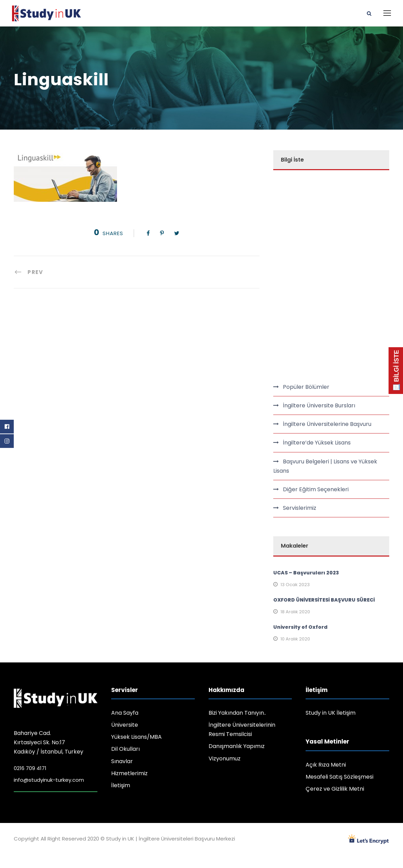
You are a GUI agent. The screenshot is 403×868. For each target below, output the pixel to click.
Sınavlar (122, 761)
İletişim (121, 785)
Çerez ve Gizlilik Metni (335, 789)
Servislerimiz (300, 508)
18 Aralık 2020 (295, 612)
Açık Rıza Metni (326, 765)
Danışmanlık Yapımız (237, 746)
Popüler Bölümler (306, 387)
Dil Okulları (125, 749)
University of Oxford (300, 627)
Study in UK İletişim (331, 713)
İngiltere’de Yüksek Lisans (317, 443)
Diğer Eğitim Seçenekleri (316, 489)
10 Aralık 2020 (295, 639)
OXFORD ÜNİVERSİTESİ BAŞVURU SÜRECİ (324, 600)
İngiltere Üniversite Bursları (319, 405)
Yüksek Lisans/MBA (136, 737)
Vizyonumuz (225, 759)
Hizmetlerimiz (129, 773)
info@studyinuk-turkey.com (49, 780)
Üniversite (125, 725)
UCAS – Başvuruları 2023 (306, 573)
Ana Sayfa (125, 713)
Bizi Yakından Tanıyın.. (237, 713)
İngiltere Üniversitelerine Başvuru (327, 424)
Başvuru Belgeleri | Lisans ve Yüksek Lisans (325, 466)
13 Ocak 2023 (295, 585)
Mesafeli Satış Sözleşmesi (340, 777)
